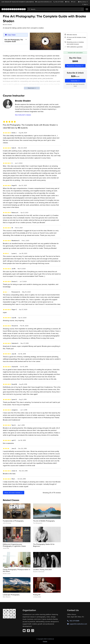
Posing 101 (37, 595)
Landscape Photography (11, 595)
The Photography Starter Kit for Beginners (44, 545)
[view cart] (74, 2)
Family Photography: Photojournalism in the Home (17, 570)
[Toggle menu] (87, 9)
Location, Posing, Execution (42, 569)
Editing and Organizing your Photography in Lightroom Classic (14, 545)
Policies (45, 641)
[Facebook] (28, 631)
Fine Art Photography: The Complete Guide (14, 40)
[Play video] (45, 41)
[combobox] (55, 9)
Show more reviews (14, 493)
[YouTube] (24, 631)
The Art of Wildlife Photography (44, 521)
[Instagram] (33, 631)
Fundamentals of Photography (13, 521)
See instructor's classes (23, 115)
